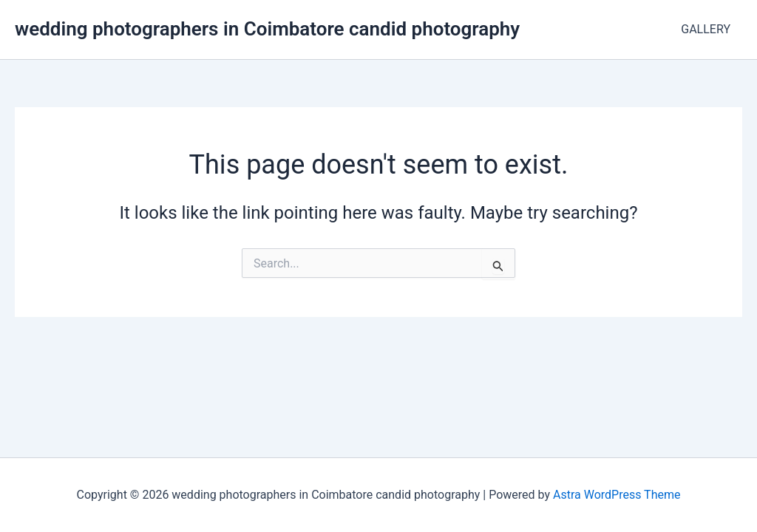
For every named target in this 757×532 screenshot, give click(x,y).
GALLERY (706, 29)
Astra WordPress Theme (617, 495)
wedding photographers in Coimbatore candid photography (267, 29)
